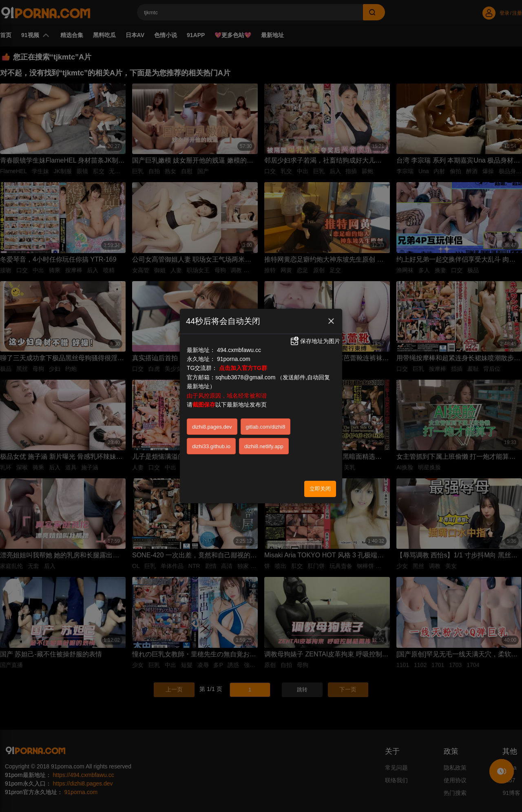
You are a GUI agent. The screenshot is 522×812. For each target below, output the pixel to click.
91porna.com (234, 359)
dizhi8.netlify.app (264, 446)
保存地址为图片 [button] (315, 341)
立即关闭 (320, 489)
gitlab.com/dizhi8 (266, 427)
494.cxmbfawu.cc (239, 350)
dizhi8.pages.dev (212, 427)
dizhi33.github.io (211, 446)
